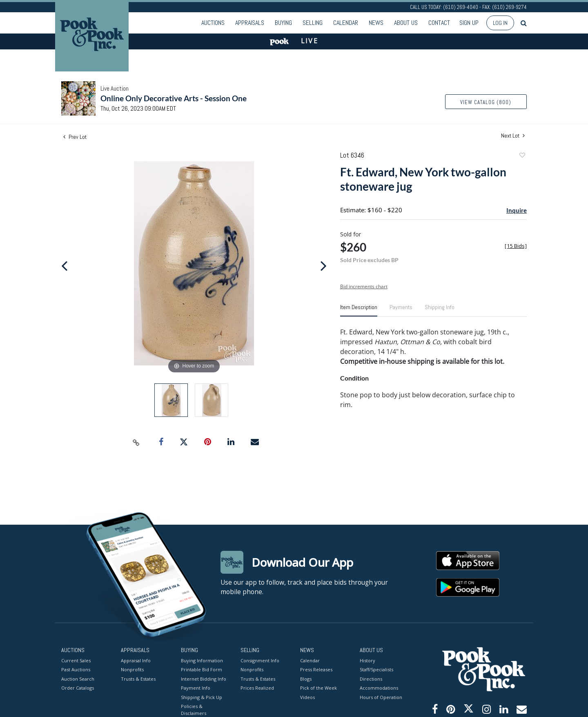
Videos (307, 697)
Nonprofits (132, 669)
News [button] (376, 23)
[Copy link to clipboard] (136, 442)
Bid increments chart (364, 286)
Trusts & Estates (138, 678)
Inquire (517, 210)
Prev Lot (75, 137)
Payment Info (196, 688)
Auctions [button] (213, 23)
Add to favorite (522, 156)
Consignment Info (260, 660)
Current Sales (76, 660)
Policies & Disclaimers (194, 710)
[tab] (359, 310)
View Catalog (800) (486, 102)
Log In (500, 23)
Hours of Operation (381, 697)
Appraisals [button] (250, 23)
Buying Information (202, 660)
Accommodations (379, 688)
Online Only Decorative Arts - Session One (174, 98)
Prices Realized (257, 688)
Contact (439, 23)
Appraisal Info (136, 660)
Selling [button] (313, 23)
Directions (371, 678)
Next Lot (513, 136)
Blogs (306, 678)
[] (516, 246)
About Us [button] (406, 23)
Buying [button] (283, 23)
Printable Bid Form (202, 669)
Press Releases (316, 669)
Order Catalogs (78, 688)
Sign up (469, 23)
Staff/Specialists (376, 669)
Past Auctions (76, 669)
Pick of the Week (318, 688)
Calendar (346, 23)
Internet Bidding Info (204, 678)
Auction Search (78, 678)
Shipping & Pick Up (202, 697)
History (367, 660)
